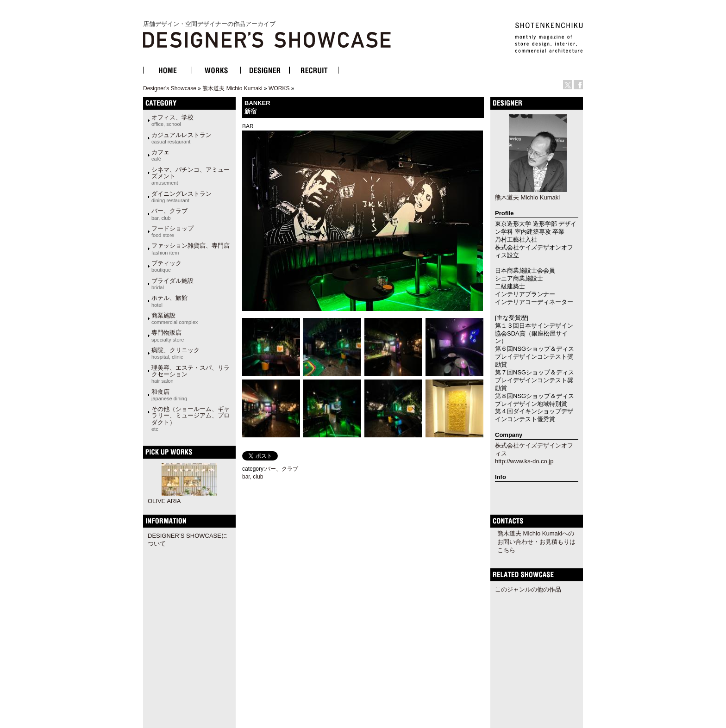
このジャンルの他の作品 (528, 589)
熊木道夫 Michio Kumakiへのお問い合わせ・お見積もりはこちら (536, 542)
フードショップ (172, 231)
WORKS (279, 88)
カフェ (160, 155)
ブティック (166, 266)
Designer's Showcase (170, 88)
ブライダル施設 (172, 284)
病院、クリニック (175, 353)
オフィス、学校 (172, 120)
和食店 (169, 395)
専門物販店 (168, 336)
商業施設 (175, 318)
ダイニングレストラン (181, 197)
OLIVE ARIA (164, 501)
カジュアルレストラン (181, 138)
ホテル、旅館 (169, 301)
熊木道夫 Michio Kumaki (232, 88)
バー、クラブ (169, 214)
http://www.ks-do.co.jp (524, 461)
